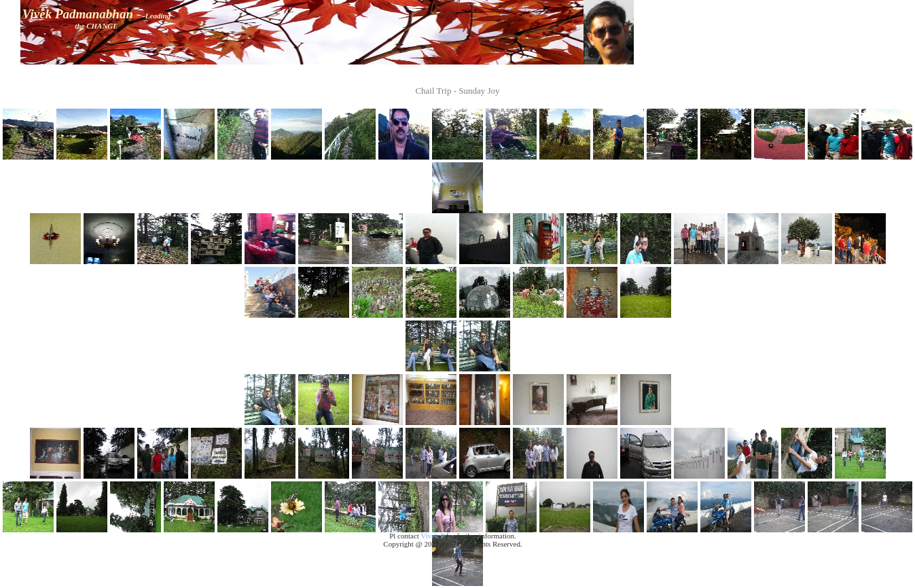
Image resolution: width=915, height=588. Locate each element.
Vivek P (432, 536)
